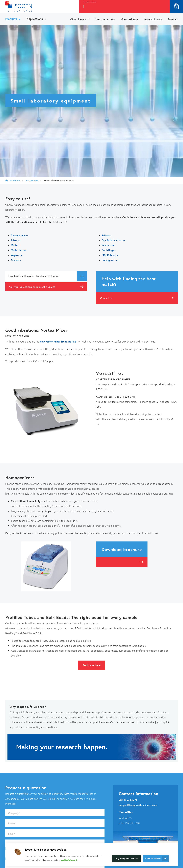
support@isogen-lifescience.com (138, 805)
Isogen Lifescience (7, 181)
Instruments (32, 180)
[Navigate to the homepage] (19, 6)
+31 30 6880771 (128, 800)
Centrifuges (109, 250)
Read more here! (92, 665)
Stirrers (106, 235)
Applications (35, 19)
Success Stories (153, 19)
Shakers (16, 260)
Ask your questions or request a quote (32, 287)
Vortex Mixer (19, 250)
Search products (90, 2)
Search (164, 6)
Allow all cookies (153, 858)
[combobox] (119, 6)
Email (12, 834)
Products (11, 19)
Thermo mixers (20, 235)
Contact (173, 19)
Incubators (108, 245)
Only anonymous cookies (126, 858)
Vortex (15, 245)
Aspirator (17, 255)
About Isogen (78, 19)
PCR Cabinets (110, 255)
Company (14, 813)
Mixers (15, 240)
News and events (105, 19)
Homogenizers (110, 260)
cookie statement (69, 860)
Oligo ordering (129, 19)
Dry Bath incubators (113, 240)
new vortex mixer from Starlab (58, 341)
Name (12, 823)
